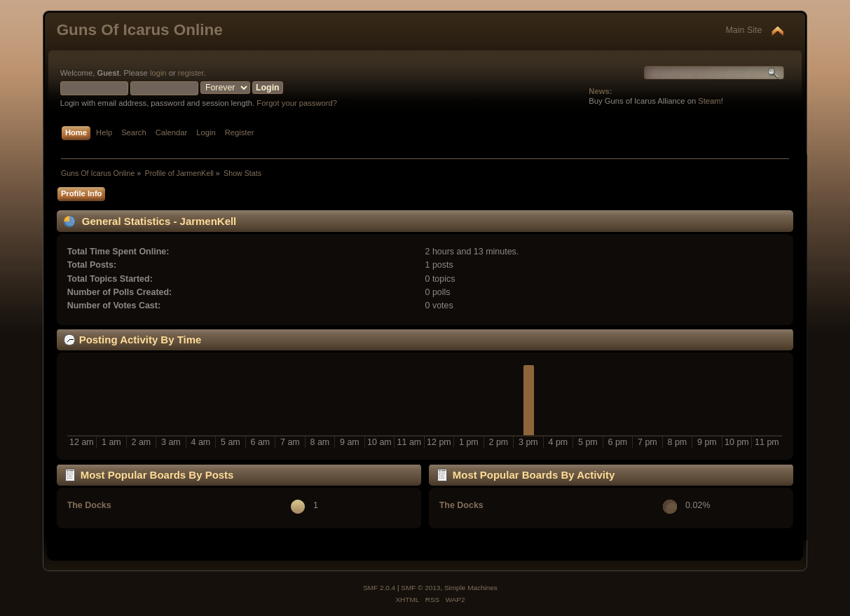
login (158, 73)
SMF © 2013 (420, 588)
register (191, 73)
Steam (709, 101)
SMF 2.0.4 (379, 588)
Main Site (743, 30)
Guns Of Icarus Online (140, 30)
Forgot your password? (297, 103)
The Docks (89, 505)
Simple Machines (471, 588)
